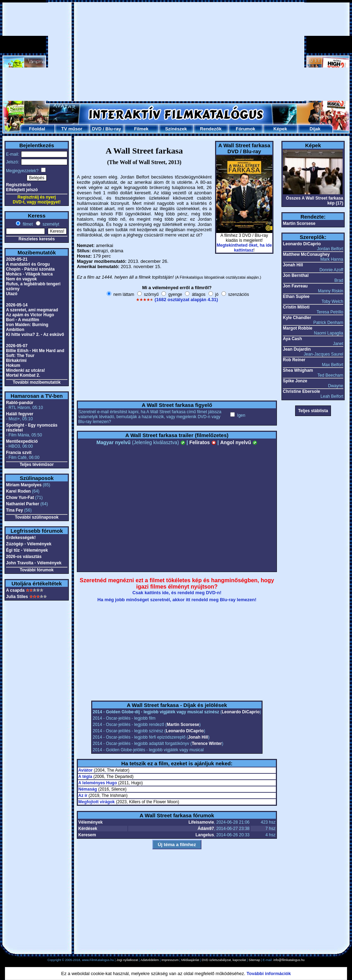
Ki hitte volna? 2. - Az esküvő (35, 335)
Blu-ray (113, 129)
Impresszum (170, 960)
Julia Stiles (17, 597)
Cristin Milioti (296, 307)
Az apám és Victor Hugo (30, 315)
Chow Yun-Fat (20, 498)
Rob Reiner (294, 360)
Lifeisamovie (201, 822)
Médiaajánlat (190, 960)
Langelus (205, 835)
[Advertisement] (176, 52)
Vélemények (90, 822)
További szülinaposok (36, 517)
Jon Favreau (295, 286)
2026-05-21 (17, 259)
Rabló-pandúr (20, 403)
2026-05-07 (17, 346)
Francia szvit (19, 453)
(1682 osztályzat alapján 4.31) (186, 300)
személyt (50, 224)
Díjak (315, 129)
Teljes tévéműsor (37, 465)
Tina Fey (14, 510)
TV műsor (72, 129)
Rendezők (211, 129)
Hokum (13, 365)
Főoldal (37, 129)
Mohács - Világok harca (29, 274)
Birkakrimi (16, 361)
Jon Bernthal (296, 275)
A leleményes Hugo (98, 783)
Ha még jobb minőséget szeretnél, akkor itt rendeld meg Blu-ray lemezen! (177, 600)
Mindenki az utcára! (25, 370)
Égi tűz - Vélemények (27, 550)
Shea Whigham (298, 370)
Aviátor (85, 770)
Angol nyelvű (239, 442)
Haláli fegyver (20, 414)
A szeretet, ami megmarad (32, 310)
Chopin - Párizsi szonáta (30, 269)
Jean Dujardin (297, 349)
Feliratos (202, 442)
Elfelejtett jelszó (22, 190)
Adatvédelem (150, 960)
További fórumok (36, 570)
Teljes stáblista (313, 411)
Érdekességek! (21, 538)
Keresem (87, 835)
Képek (280, 129)
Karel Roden (18, 491)
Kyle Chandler (297, 318)
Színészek (176, 129)
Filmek (141, 129)
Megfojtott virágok (97, 802)
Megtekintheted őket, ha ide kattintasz (244, 248)
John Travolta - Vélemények (34, 563)
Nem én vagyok (21, 279)
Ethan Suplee (296, 297)
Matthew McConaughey (306, 254)
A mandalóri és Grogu (28, 264)
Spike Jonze (295, 381)
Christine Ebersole (301, 391)
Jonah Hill (198, 737)
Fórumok (246, 129)
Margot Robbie (298, 328)
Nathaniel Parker (23, 504)
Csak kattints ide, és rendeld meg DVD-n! (177, 593)
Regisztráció (18, 185)
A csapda (15, 590)
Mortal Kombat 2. (23, 375)
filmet (27, 224)
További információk (269, 973)
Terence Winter (207, 744)
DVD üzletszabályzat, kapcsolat (224, 960)
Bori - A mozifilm (22, 320)
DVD (97, 129)
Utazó (12, 294)
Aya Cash (292, 339)
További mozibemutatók (36, 382)
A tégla (85, 777)
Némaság (88, 789)
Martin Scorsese (183, 725)
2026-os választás (24, 557)
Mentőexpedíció (22, 441)
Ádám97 (206, 829)
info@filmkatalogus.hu (289, 960)
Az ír (83, 796)
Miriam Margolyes (24, 485)
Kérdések (88, 829)
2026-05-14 (17, 305)
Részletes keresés (37, 239)
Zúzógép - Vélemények (29, 544)
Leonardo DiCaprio (241, 712)
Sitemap (254, 960)
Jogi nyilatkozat (127, 960)
